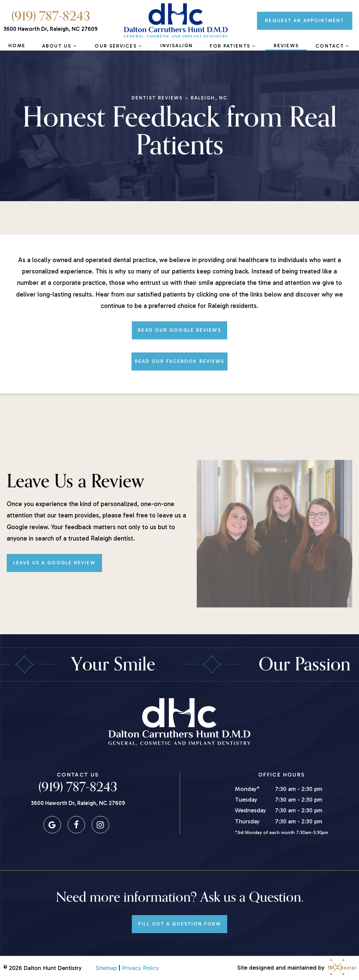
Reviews (286, 46)
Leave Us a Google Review (54, 563)
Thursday (247, 821)
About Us (60, 46)
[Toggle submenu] (75, 46)
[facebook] (76, 825)
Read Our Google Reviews (179, 330)
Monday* (247, 789)
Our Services (119, 46)
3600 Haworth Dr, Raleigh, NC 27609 (51, 29)
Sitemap (106, 968)
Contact (333, 46)
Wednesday (250, 810)
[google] (52, 825)
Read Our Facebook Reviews (180, 361)
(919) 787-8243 (51, 16)
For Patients (233, 46)
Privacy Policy (140, 968)
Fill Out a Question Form (179, 924)
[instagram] (100, 825)
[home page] (176, 21)
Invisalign (176, 46)
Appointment (304, 21)
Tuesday (246, 800)
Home (17, 46)
